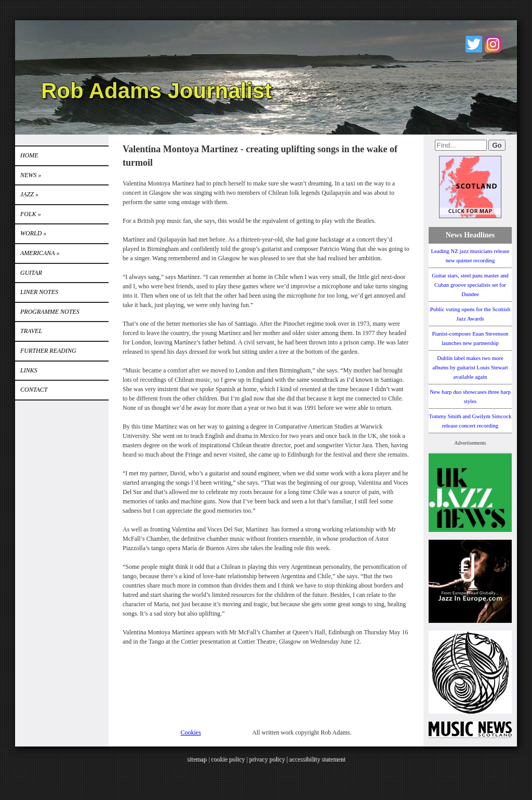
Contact (34, 390)
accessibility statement (317, 759)
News (31, 175)
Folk (31, 214)
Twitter (474, 44)
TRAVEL (31, 331)
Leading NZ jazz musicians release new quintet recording (470, 256)
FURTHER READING (48, 351)
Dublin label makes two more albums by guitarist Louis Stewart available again (470, 367)
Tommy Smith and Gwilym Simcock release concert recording (470, 421)
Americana (40, 253)
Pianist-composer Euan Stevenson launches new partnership (470, 338)
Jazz (29, 194)
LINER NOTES (39, 292)
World (33, 233)
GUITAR (31, 273)
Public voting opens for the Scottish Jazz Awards (470, 314)
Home (29, 155)
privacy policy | (269, 759)
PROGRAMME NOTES (50, 312)
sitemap (197, 759)
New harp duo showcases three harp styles (470, 396)
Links (29, 370)
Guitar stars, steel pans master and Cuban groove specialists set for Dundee (470, 285)
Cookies (191, 732)
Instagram (493, 44)
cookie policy (227, 759)
